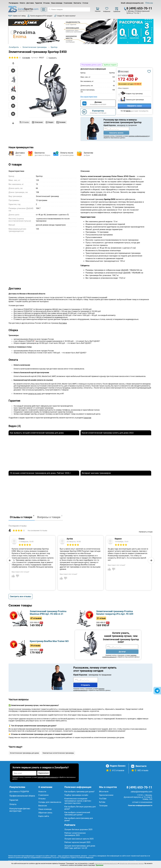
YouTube (103, 799)
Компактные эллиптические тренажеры (58, 753)
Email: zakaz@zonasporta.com (132, 3)
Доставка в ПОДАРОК (19, 792)
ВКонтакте (104, 792)
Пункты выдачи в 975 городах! (41, 16)
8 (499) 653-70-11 (139, 8)
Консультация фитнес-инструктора (20, 810)
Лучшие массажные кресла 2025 (79, 839)
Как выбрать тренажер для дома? (79, 792)
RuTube (102, 802)
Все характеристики (89, 97)
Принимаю (100, 865)
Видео (51, 122)
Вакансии (43, 806)
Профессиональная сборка (22, 796)
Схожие (62, 122)
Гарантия (39, 3)
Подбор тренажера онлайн (76, 795)
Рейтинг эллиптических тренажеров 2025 (75, 834)
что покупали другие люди (85, 731)
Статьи (85, 3)
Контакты (77, 3)
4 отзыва (26, 58)
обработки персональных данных (132, 863)
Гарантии (87, 418)
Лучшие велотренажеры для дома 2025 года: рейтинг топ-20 (80, 847)
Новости (42, 792)
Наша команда (57, 3)
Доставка (30, 3)
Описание (39, 122)
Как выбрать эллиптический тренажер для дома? (77, 814)
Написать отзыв (146, 532)
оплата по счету (35, 394)
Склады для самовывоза (50, 802)
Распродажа (14, 3)
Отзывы (47, 3)
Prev (12, 32)
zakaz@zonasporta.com (141, 792)
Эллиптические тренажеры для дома (24, 753)
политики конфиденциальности (139, 136)
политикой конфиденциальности (106, 863)
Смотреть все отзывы (21, 596)
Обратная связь (45, 813)
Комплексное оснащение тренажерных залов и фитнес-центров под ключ (78, 801)
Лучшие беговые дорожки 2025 (78, 829)
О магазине (68, 3)
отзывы (51, 737)
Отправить (85, 685)
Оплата (22, 3)
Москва (150, 3)
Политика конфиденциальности (140, 805)
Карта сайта (44, 816)
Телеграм (103, 806)
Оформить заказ (135, 106)
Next (112, 32)
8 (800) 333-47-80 (99, 195)
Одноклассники (106, 795)
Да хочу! (122, 652)
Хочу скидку (124, 72)
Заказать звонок (116, 133)
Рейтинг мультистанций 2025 (77, 842)
